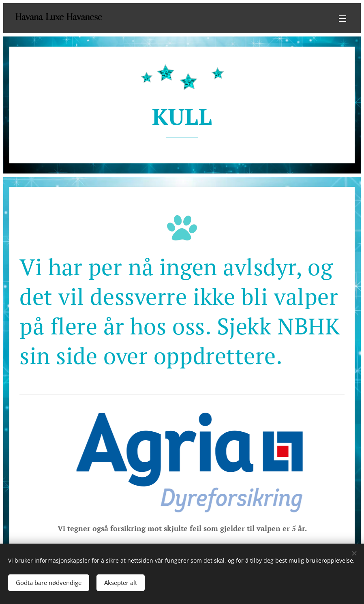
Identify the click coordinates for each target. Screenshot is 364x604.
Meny (343, 19)
